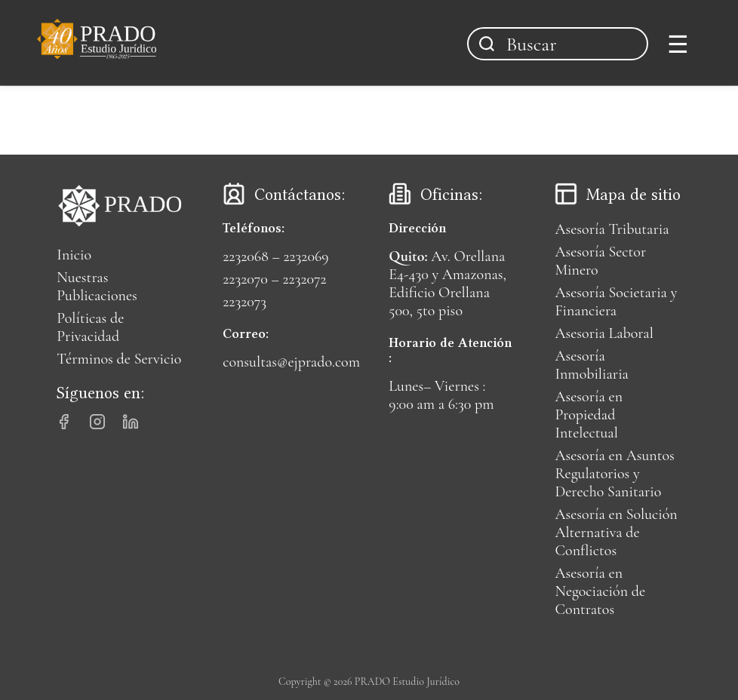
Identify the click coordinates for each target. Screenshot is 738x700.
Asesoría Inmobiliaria (592, 365)
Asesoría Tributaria (612, 229)
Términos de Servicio (119, 359)
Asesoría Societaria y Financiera (616, 302)
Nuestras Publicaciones (97, 287)
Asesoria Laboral (604, 333)
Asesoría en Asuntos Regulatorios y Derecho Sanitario (614, 474)
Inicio (74, 255)
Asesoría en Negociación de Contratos (600, 591)
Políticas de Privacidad (90, 327)
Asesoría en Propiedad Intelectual (589, 415)
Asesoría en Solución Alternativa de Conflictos (616, 533)
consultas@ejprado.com (291, 362)
